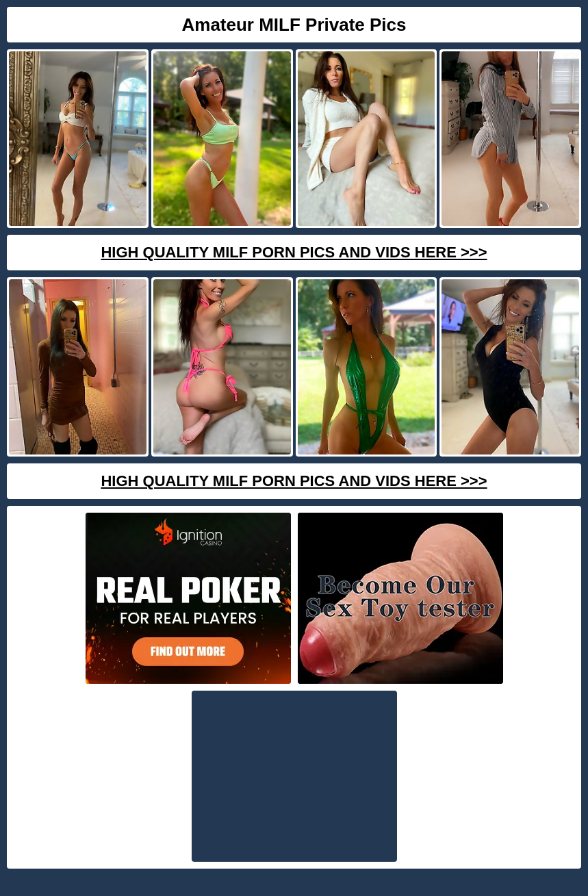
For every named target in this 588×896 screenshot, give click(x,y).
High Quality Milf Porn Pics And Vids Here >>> (294, 252)
